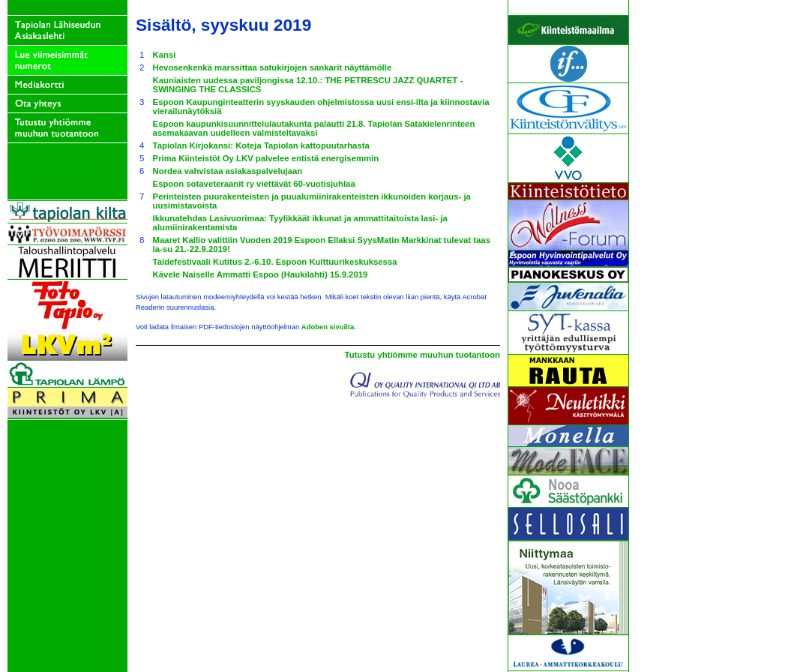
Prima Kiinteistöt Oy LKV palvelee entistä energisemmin (266, 158)
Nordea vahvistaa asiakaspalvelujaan (228, 171)
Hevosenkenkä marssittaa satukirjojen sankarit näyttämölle (273, 67)
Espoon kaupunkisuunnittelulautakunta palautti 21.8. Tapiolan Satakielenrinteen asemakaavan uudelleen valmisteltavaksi (314, 128)
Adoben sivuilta (328, 327)
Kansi (165, 55)
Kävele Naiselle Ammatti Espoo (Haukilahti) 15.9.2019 (261, 274)
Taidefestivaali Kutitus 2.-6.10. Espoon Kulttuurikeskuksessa (275, 262)
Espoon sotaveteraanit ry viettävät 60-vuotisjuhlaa (254, 184)
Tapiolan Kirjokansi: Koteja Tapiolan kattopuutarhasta (261, 145)
